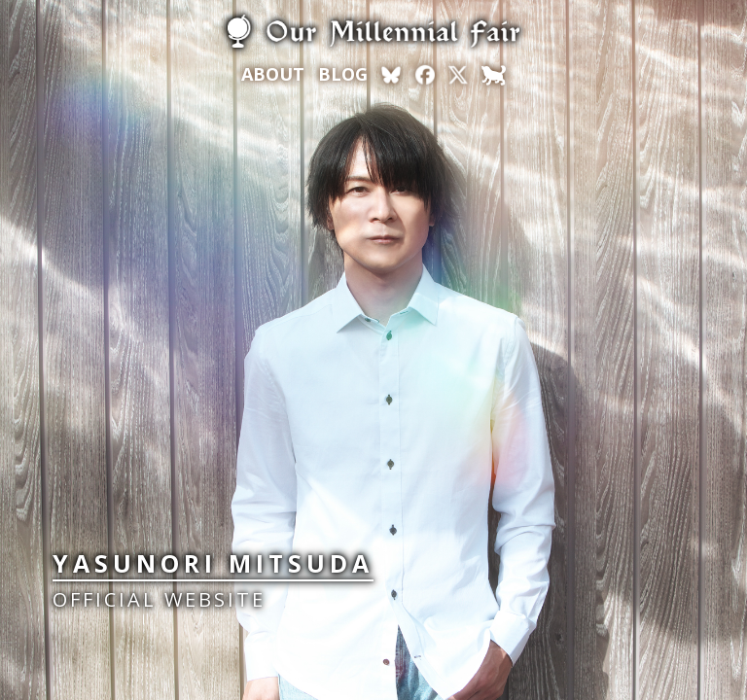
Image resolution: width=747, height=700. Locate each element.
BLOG (343, 74)
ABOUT (273, 74)
